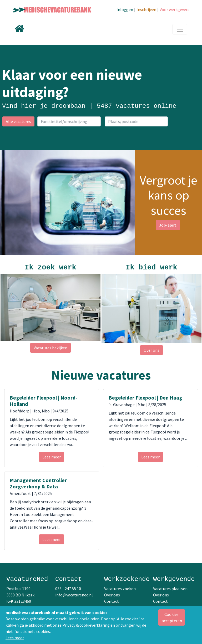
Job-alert (168, 225)
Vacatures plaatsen (170, 589)
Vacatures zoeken (120, 589)
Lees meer (15, 638)
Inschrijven (146, 9)
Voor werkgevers (175, 9)
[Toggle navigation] (180, 29)
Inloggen (125, 9)
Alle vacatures (18, 121)
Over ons (151, 350)
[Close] (172, 617)
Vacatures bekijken (50, 348)
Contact (112, 601)
